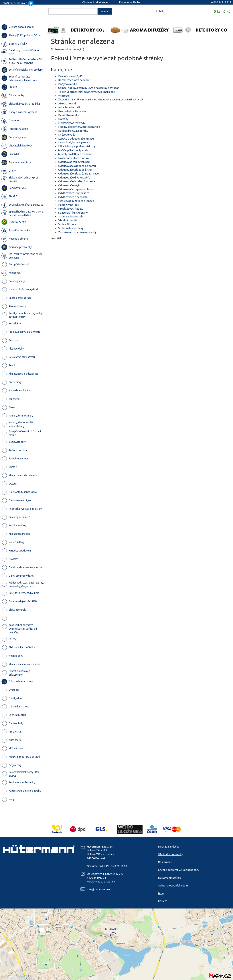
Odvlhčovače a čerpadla (73, 197)
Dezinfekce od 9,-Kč (71, 76)
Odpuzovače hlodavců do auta (77, 181)
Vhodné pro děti (68, 220)
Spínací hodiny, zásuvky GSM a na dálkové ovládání (89, 88)
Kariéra (163, 901)
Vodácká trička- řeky (71, 228)
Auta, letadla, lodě (69, 107)
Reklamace (165, 862)
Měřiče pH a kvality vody (73, 150)
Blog (161, 893)
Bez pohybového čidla (72, 111)
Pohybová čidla (68, 84)
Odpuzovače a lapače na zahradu (78, 173)
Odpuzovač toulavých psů (74, 162)
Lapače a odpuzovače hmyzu (76, 139)
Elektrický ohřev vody (72, 123)
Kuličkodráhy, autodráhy (73, 131)
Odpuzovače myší (69, 185)
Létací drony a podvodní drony (77, 146)
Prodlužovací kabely (71, 209)
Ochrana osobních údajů (173, 885)
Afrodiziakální (67, 103)
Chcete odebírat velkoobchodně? (179, 870)
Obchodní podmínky (170, 854)
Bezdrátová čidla (69, 115)
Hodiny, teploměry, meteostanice (79, 127)
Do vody (63, 119)
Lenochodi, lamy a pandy (73, 142)
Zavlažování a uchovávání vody (77, 232)
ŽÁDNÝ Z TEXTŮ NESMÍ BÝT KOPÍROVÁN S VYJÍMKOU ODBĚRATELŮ (100, 99)
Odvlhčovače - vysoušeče (74, 193)
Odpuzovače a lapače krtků (75, 170)
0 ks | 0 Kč (222, 11)
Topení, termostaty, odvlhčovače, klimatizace (87, 92)
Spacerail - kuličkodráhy (73, 213)
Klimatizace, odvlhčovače (74, 80)
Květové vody (67, 135)
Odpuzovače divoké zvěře (74, 177)
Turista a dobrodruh (70, 216)
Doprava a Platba (130, 2)
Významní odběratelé (95, 2)
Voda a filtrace (67, 224)
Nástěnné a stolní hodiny (74, 158)
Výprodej (64, 96)
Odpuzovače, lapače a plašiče (76, 189)
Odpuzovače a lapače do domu (77, 166)
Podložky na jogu (69, 205)
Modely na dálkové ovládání (75, 154)
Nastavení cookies (169, 878)
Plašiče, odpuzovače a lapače (76, 201)
